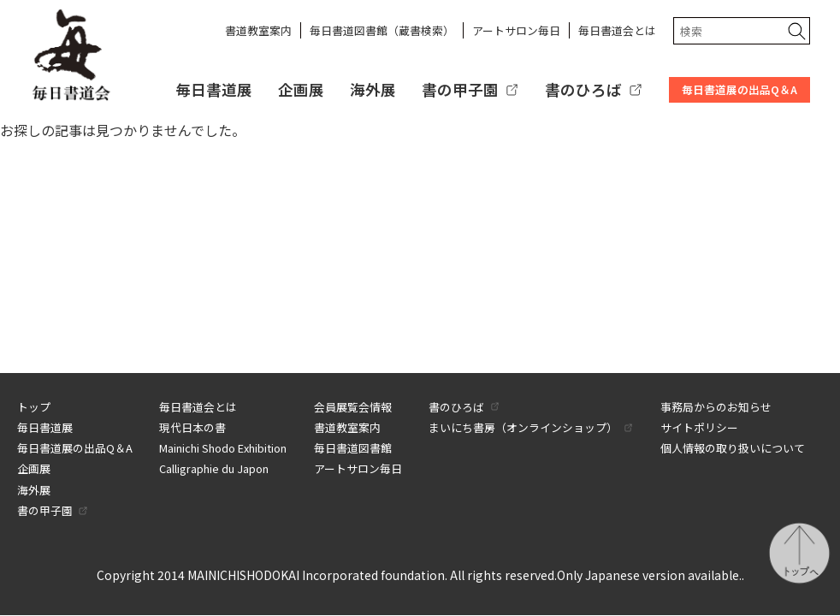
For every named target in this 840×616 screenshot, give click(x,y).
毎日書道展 (214, 89)
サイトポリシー (699, 427)
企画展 (301, 89)
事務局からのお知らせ (716, 407)
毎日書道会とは (617, 30)
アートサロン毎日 (516, 30)
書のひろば (583, 89)
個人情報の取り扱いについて (733, 448)
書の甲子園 (460, 89)
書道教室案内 (258, 30)
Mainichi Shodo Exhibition (223, 448)
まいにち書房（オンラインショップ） (523, 427)
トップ (34, 407)
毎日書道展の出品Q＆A (739, 89)
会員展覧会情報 (353, 407)
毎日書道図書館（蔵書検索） (382, 30)
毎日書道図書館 (353, 448)
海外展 (373, 89)
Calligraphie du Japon (214, 468)
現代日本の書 (192, 427)
